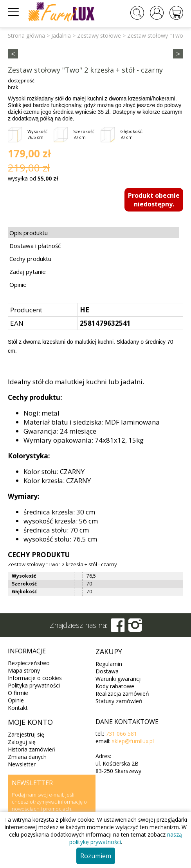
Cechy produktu (30, 259)
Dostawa (107, 671)
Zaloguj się (22, 742)
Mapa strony (24, 670)
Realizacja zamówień (122, 694)
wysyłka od (33, 178)
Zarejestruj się (26, 734)
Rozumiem (96, 856)
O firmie (18, 693)
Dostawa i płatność (35, 246)
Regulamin (109, 664)
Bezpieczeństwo (29, 663)
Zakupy (109, 651)
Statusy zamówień (119, 701)
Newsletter (22, 764)
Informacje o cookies (35, 678)
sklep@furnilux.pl (133, 741)
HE (85, 310)
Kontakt (18, 708)
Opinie (18, 284)
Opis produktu (29, 233)
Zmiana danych (27, 757)
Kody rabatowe (115, 686)
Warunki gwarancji (119, 679)
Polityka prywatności (34, 685)
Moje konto (30, 722)
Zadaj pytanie (28, 272)
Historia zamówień (32, 749)
